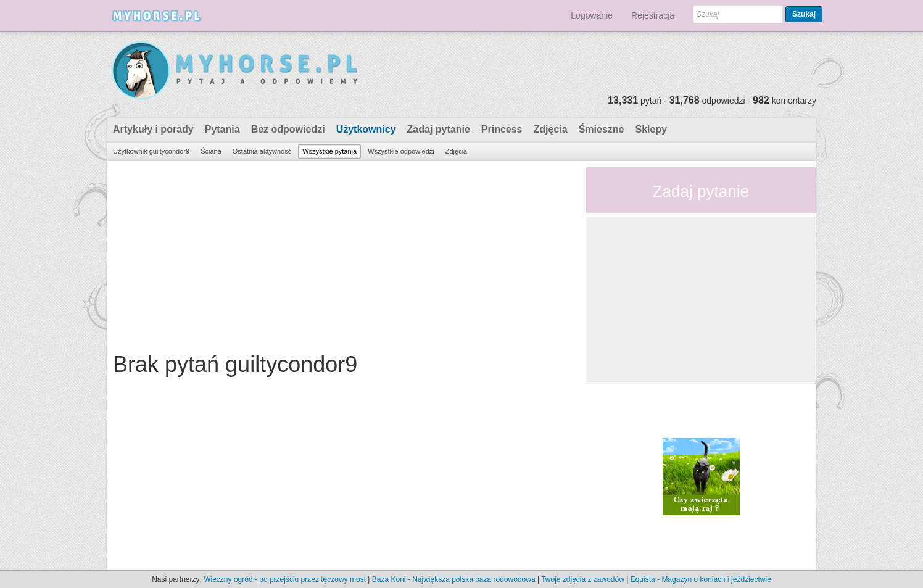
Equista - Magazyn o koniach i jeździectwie (701, 579)
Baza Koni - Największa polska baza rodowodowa (454, 579)
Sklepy (651, 129)
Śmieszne (602, 129)
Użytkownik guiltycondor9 (151, 151)
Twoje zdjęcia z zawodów (583, 579)
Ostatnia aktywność (262, 151)
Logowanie (592, 15)
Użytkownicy (366, 129)
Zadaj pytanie (439, 129)
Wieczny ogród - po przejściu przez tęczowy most (285, 579)
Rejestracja (653, 15)
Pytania (222, 129)
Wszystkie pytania (329, 151)
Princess (502, 129)
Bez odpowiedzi (288, 129)
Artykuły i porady (153, 129)
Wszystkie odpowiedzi (401, 151)
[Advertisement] (342, 254)
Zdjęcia (551, 129)
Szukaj (804, 14)
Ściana (211, 151)
